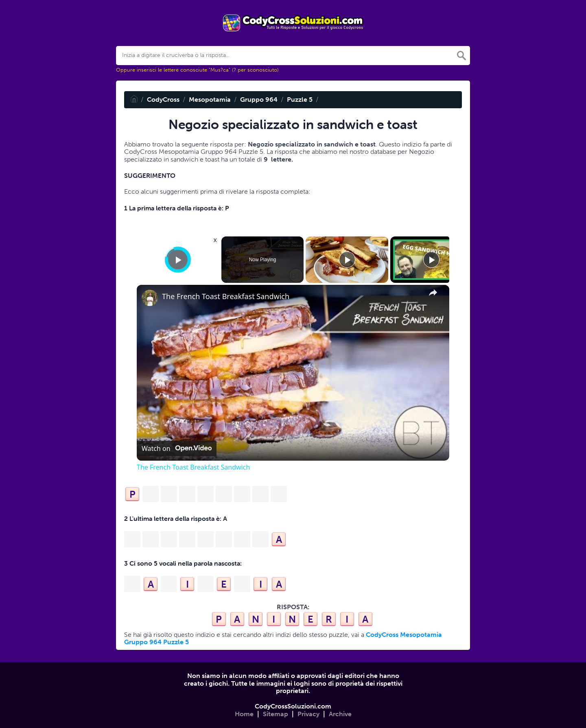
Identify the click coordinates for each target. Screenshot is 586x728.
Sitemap (276, 714)
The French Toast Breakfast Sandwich (226, 296)
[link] (150, 298)
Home (244, 714)
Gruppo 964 (259, 99)
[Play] (347, 260)
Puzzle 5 (300, 99)
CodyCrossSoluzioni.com (293, 706)
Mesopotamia (210, 99)
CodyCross (163, 99)
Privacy (308, 714)
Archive (340, 714)
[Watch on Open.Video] (177, 448)
